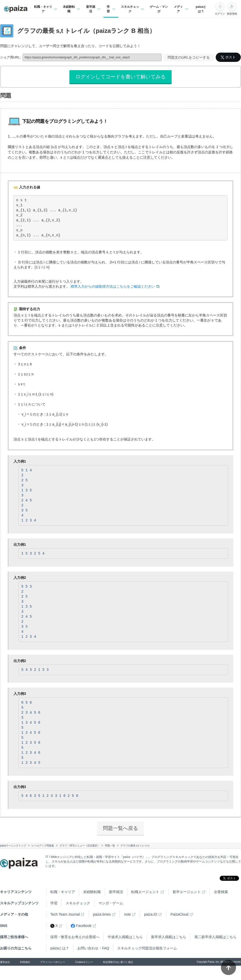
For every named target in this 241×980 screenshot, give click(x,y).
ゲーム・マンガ (159, 9)
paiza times (102, 914)
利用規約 (25, 962)
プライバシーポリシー (53, 962)
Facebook (81, 926)
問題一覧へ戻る (120, 828)
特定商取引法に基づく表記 (118, 962)
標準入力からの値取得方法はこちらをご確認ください (113, 286)
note (127, 914)
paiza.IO (151, 914)
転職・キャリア (63, 892)
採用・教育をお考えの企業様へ (75, 937)
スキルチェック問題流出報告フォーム (147, 948)
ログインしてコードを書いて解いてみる (120, 77)
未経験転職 (92, 892)
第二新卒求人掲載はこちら (215, 937)
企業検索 (221, 892)
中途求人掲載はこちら (125, 937)
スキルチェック (78, 903)
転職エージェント (145, 892)
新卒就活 (116, 892)
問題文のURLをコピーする (189, 57)
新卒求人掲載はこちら (169, 937)
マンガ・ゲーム (111, 903)
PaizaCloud (179, 914)
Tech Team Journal (65, 914)
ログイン (220, 14)
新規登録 (232, 14)
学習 (54, 903)
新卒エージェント (187, 892)
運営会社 (5, 962)
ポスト (228, 57)
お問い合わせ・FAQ (93, 948)
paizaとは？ (201, 9)
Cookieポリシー (84, 962)
